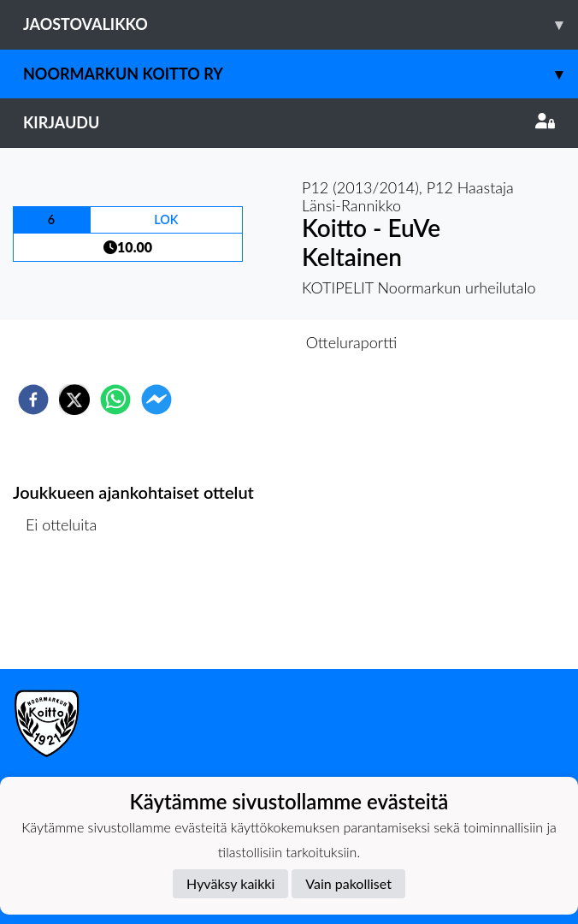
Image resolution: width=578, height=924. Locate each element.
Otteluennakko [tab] (230, 342)
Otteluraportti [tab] (352, 342)
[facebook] (33, 400)
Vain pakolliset (348, 883)
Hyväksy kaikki (230, 883)
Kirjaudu (289, 122)
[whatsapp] (115, 400)
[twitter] (74, 400)
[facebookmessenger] (156, 400)
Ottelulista (68, 611)
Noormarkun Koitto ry (301, 74)
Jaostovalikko (301, 24)
